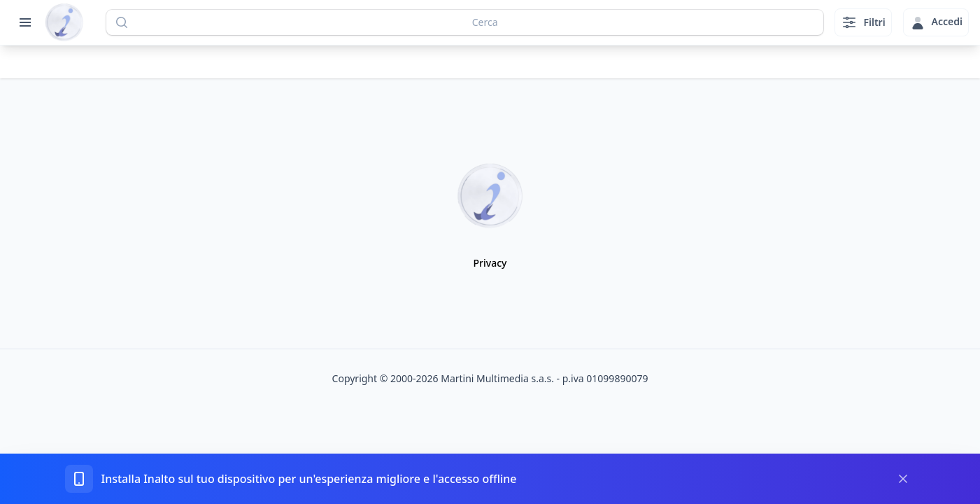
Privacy (490, 263)
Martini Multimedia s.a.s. (497, 378)
